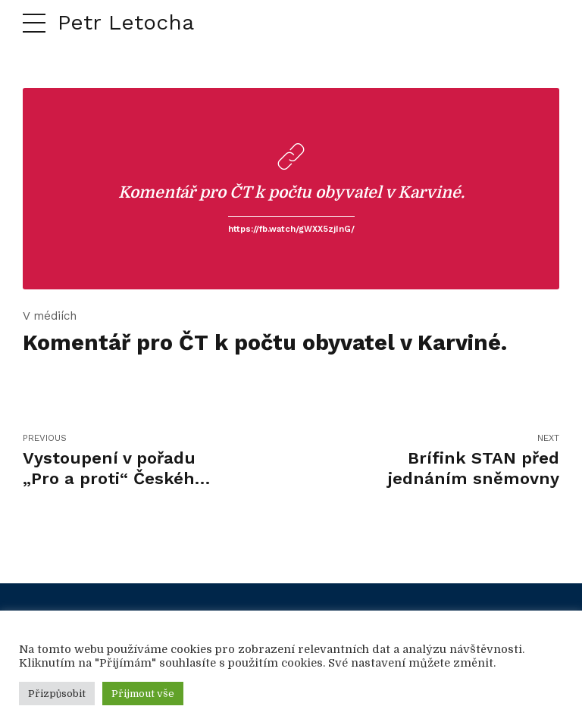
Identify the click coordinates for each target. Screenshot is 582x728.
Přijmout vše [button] (143, 694)
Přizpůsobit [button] (57, 694)
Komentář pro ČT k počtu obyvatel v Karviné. (291, 192)
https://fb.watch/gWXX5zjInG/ (291, 229)
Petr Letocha (126, 22)
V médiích (50, 316)
